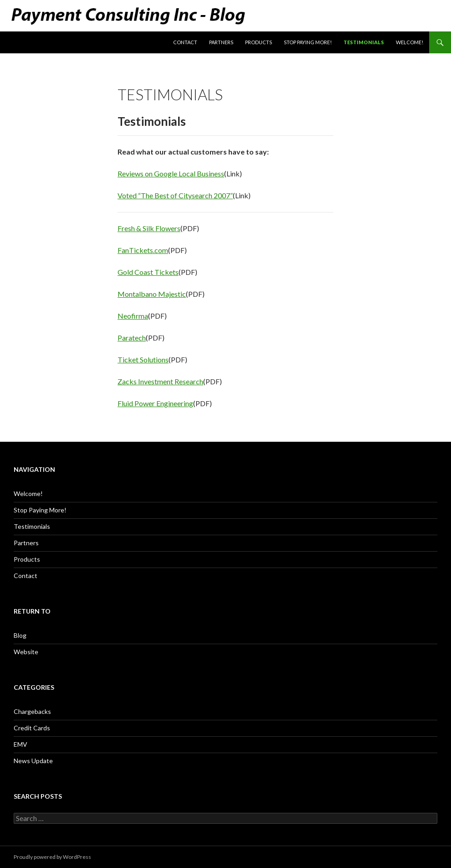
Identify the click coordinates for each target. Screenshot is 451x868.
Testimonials (364, 42)
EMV (20, 744)
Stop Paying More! (308, 42)
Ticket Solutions (143, 359)
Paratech (132, 338)
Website (26, 652)
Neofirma (133, 316)
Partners (221, 42)
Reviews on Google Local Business (171, 173)
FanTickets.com (143, 250)
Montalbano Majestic (152, 294)
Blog (20, 635)
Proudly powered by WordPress (52, 857)
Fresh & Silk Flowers (149, 228)
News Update (33, 761)
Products (259, 42)
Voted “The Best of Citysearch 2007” (175, 195)
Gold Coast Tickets (148, 272)
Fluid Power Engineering (155, 403)
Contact (185, 42)
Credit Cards (32, 728)
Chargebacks (32, 711)
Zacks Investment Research (160, 381)
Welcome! (410, 42)
